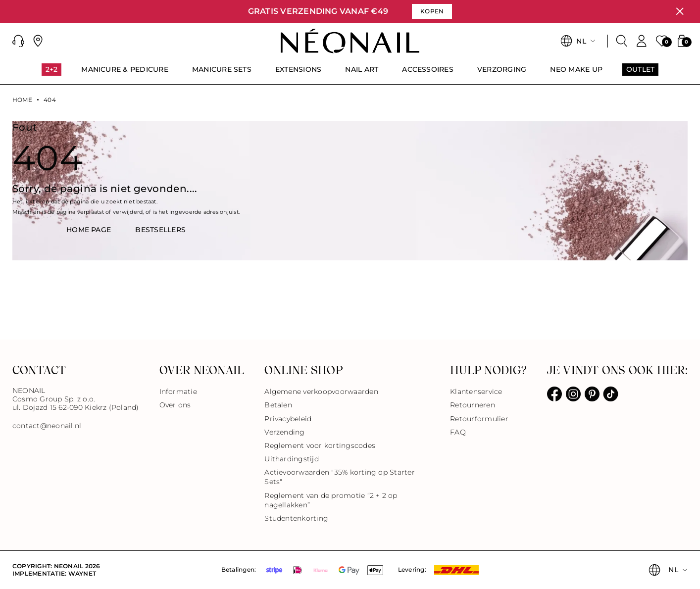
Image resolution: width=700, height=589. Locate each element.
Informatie (178, 392)
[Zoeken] (622, 41)
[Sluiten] (680, 11)
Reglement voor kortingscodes (320, 445)
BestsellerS (160, 230)
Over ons (175, 405)
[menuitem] (52, 74)
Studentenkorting (296, 518)
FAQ (458, 432)
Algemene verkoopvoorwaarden (321, 392)
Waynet (82, 573)
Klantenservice (476, 392)
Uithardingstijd (292, 459)
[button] (18, 41)
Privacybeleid (288, 419)
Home (22, 100)
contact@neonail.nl (47, 426)
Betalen (278, 405)
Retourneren (473, 405)
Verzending (284, 432)
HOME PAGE (89, 230)
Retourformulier (479, 419)
